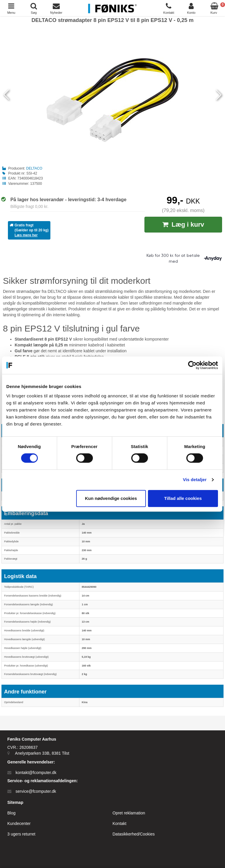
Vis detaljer (195, 480)
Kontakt (119, 823)
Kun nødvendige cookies (111, 498)
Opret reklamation (129, 813)
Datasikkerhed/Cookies (134, 834)
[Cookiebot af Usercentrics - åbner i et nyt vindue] (193, 365)
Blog (11, 813)
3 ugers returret (21, 834)
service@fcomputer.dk (36, 791)
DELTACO (34, 168)
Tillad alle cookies (183, 498)
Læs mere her (26, 235)
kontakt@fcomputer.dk (36, 773)
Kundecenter (19, 823)
